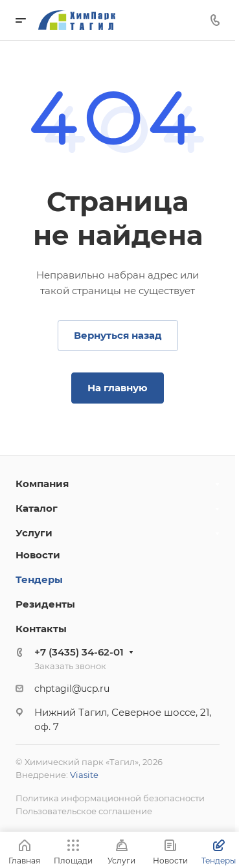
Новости (38, 555)
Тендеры (39, 579)
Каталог (37, 508)
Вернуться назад (118, 335)
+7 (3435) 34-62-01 (79, 652)
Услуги (34, 533)
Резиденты (45, 604)
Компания (42, 484)
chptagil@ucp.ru (72, 689)
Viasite (84, 775)
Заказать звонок (70, 666)
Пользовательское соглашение (84, 811)
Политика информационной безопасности (110, 798)
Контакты (41, 629)
